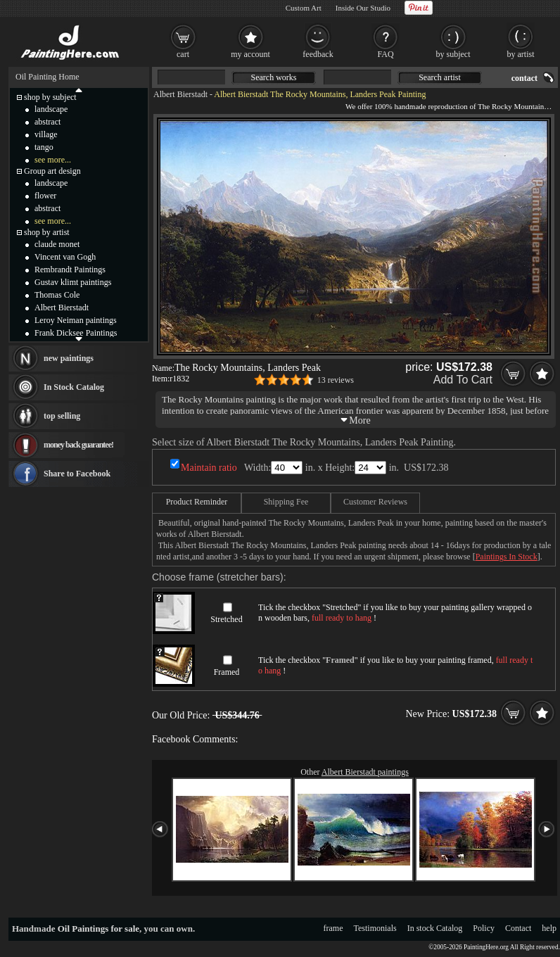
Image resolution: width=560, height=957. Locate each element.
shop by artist (47, 232)
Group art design (52, 171)
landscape (51, 109)
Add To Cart (463, 380)
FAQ (385, 54)
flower (45, 196)
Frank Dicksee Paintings (76, 333)
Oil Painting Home (47, 77)
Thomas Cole (57, 295)
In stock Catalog (435, 928)
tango (44, 147)
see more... (53, 160)
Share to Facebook (77, 474)
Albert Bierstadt (180, 94)
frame (333, 928)
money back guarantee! (78, 445)
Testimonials (375, 928)
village (46, 134)
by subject (453, 54)
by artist (521, 54)
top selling (62, 416)
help (549, 928)
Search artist (440, 77)
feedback (318, 54)
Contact (518, 928)
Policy (484, 928)
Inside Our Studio (363, 8)
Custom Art (304, 8)
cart (183, 54)
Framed (227, 672)
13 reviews (336, 380)
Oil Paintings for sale (98, 929)
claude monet (57, 244)
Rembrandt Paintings (70, 270)
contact (524, 78)
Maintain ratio (209, 468)
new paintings (69, 358)
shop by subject (50, 97)
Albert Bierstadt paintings (365, 772)
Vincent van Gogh (65, 257)
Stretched (226, 619)
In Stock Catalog (74, 387)
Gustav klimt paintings (73, 282)
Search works (274, 77)
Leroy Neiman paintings (76, 320)
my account (250, 54)
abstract (47, 122)
